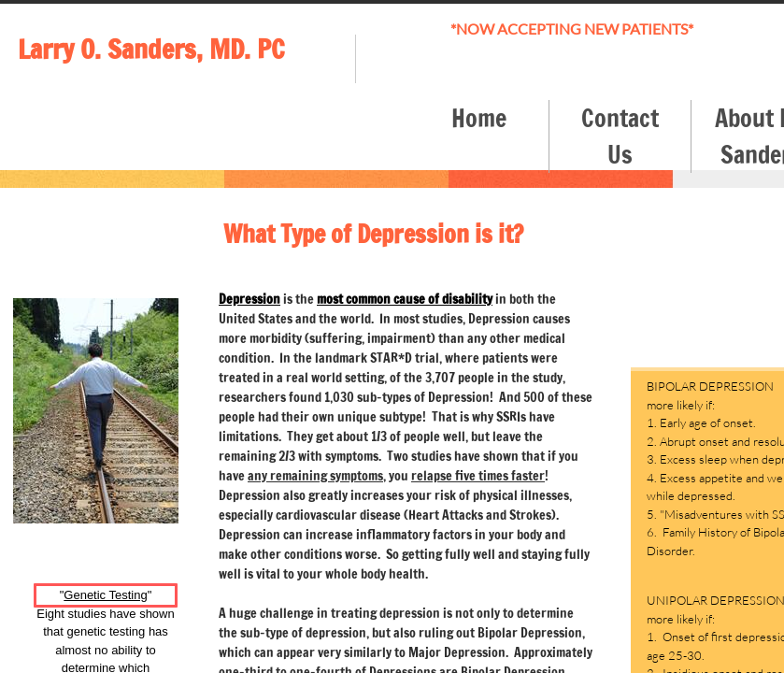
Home (479, 118)
